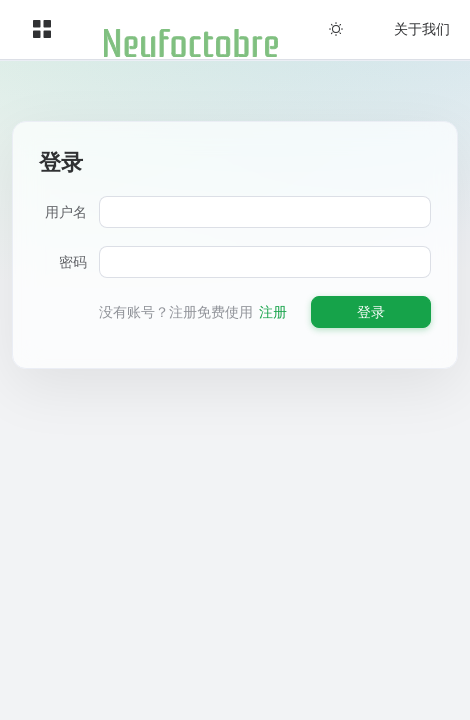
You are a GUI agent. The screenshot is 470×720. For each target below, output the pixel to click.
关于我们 (422, 28)
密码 (73, 261)
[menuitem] (42, 29)
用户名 (66, 211)
